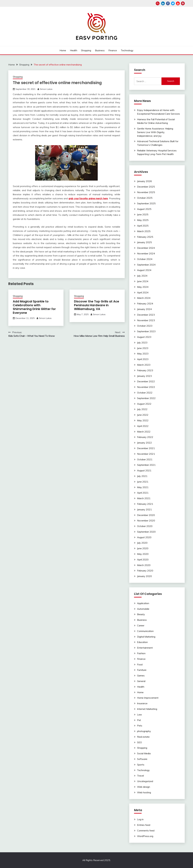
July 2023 (142, 343)
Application (143, 603)
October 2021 (145, 459)
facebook (168, 3)
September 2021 (146, 465)
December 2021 (146, 448)
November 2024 (146, 253)
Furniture (142, 670)
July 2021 (142, 476)
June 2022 (143, 415)
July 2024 (142, 276)
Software (142, 759)
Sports (141, 765)
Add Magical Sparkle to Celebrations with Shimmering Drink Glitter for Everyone (34, 307)
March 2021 (144, 498)
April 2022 (143, 426)
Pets (140, 726)
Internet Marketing (147, 709)
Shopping (86, 50)
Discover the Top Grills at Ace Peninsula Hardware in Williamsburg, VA (97, 305)
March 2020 (144, 565)
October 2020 (145, 526)
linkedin (163, 3)
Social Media (144, 753)
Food (140, 664)
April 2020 (143, 560)
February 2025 (145, 237)
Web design (144, 787)
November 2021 (146, 454)
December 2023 (146, 315)
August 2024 (144, 270)
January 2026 (144, 181)
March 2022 (144, 432)
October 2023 (145, 326)
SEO (139, 742)
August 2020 (144, 537)
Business (100, 50)
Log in (140, 819)
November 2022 (146, 387)
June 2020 (143, 548)
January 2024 (144, 309)
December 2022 (146, 381)
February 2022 (145, 437)
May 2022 (143, 420)
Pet (139, 720)
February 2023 (145, 370)
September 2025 (146, 203)
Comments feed (146, 830)
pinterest (183, 3)
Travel (140, 776)
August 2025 (144, 209)
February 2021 (145, 504)
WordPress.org (145, 836)
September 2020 (146, 532)
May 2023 (143, 354)
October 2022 (145, 393)
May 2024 (143, 287)
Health (74, 50)
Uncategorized (145, 781)
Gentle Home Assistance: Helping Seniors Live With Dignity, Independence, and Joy (155, 132)
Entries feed (144, 825)
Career (141, 625)
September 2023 (146, 331)
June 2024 (143, 281)
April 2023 (143, 359)
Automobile (143, 609)
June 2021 (143, 482)
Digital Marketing (146, 637)
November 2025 (146, 192)
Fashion (141, 653)
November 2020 (146, 520)
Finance (113, 50)
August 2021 (144, 470)
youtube (178, 3)
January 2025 (144, 242)
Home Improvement (148, 698)
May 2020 (143, 554)
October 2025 (145, 198)
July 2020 (142, 543)
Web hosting (144, 792)
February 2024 (145, 303)
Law (139, 715)
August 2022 (144, 404)
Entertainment (145, 648)
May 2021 (143, 487)
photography (144, 731)
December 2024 (146, 248)
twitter (173, 3)
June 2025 (143, 214)
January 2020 (144, 576)
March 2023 (144, 365)
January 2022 (144, 443)
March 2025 (144, 231)
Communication (145, 631)
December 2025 (146, 187)
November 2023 (146, 320)
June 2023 (143, 348)
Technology (127, 50)
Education (142, 642)
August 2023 (144, 337)
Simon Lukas (46, 89)
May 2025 (143, 220)
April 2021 (143, 493)
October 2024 (145, 259)
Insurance (142, 703)
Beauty (141, 614)
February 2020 (145, 571)
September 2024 (146, 265)
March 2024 (144, 298)
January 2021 (144, 509)
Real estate (143, 737)
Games (141, 675)
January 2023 (144, 376)
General (141, 681)
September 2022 (146, 398)
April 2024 (143, 292)
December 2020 (146, 515)
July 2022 (142, 409)
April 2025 (143, 226)
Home (63, 50)
